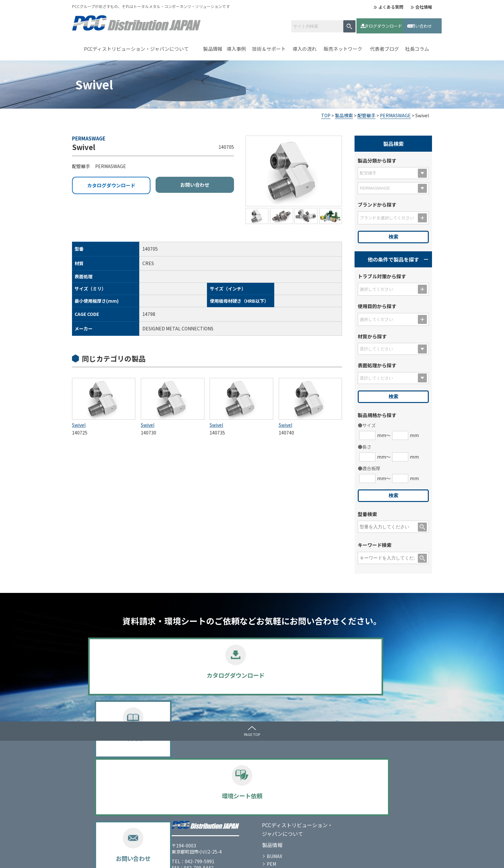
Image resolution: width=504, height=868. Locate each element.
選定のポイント (199, 828)
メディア (366, 758)
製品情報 (213, 46)
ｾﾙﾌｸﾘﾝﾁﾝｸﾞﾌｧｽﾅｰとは (301, 758)
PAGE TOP (252, 731)
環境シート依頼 (294, 675)
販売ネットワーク (343, 46)
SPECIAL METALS (201, 820)
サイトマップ (152, 858)
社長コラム (417, 46)
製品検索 (344, 112)
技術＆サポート (269, 46)
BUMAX (191, 790)
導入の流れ (305, 46)
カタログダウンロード (348, 24)
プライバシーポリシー (107, 858)
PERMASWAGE (395, 112)
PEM (188, 797)
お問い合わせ (398, 24)
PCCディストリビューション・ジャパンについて (136, 46)
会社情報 (424, 7)
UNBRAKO (194, 805)
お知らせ (366, 769)
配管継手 (366, 112)
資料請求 (210, 675)
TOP (326, 112)
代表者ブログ (384, 46)
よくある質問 (391, 7)
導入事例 (236, 46)
